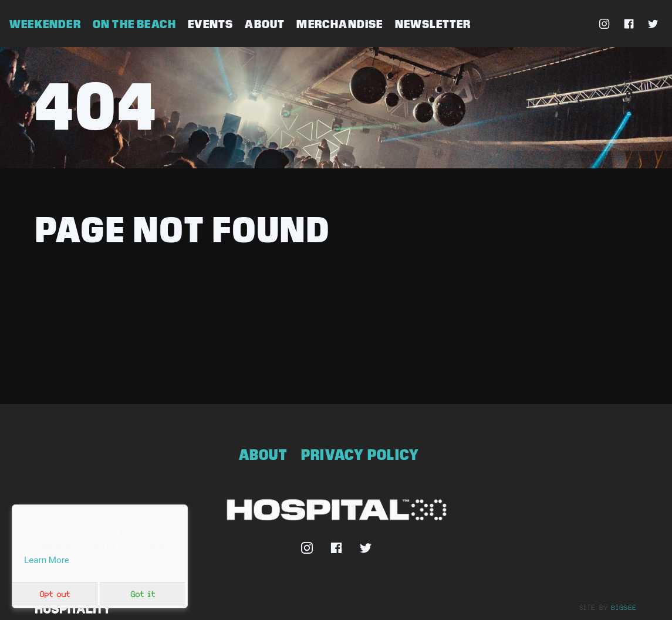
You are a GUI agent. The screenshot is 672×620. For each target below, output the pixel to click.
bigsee (624, 607)
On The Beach (134, 24)
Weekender (45, 24)
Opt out (55, 594)
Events (210, 24)
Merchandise (340, 24)
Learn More (47, 560)
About (265, 24)
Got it (143, 594)
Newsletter (433, 24)
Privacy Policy (360, 455)
